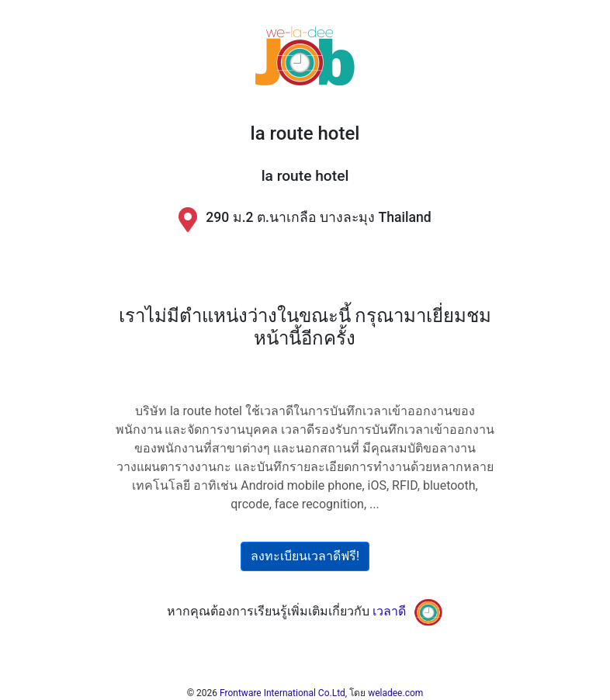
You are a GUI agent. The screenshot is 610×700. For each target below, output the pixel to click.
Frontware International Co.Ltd (282, 693)
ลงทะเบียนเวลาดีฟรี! (305, 556)
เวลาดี (389, 612)
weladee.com (395, 693)
